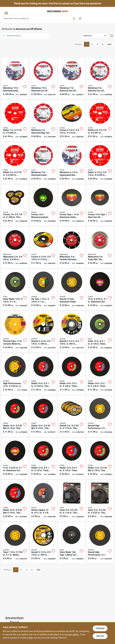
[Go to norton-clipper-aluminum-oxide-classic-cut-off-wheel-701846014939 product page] (43, 501)
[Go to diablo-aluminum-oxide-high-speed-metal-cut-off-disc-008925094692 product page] (43, 416)
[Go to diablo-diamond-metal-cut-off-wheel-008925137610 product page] (15, 163)
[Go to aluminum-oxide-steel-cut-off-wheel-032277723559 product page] (100, 205)
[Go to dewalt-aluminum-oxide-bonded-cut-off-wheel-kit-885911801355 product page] (72, 416)
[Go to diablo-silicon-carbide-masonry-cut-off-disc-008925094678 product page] (15, 416)
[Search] (74, 18)
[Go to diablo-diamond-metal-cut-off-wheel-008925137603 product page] (100, 163)
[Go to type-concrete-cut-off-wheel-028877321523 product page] (43, 290)
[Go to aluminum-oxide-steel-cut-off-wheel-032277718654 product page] (15, 458)
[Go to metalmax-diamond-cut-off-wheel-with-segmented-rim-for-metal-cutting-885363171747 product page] (72, 79)
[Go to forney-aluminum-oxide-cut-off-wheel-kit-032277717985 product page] (15, 205)
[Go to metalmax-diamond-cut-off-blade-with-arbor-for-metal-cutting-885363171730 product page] (100, 79)
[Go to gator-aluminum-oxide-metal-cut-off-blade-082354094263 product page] (72, 501)
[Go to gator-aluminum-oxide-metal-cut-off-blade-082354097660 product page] (100, 332)
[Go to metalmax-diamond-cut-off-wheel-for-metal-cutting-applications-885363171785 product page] (43, 79)
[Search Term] (39, 18)
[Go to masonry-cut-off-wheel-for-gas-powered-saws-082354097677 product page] (15, 290)
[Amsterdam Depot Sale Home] (57, 11)
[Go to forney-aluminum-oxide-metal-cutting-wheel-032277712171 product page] (72, 121)
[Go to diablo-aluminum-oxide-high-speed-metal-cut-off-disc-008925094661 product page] (15, 501)
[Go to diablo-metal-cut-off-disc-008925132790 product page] (43, 374)
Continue (100, 628)
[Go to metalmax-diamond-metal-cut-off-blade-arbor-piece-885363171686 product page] (43, 163)
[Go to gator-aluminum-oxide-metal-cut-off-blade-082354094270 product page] (100, 501)
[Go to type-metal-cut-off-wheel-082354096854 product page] (72, 543)
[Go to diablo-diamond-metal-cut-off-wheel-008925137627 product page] (100, 121)
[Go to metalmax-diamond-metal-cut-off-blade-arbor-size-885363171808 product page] (15, 79)
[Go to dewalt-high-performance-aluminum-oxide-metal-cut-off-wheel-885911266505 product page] (100, 543)
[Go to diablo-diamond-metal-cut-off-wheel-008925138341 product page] (15, 121)
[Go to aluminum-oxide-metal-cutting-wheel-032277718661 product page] (100, 290)
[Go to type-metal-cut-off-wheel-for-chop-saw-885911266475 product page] (15, 543)
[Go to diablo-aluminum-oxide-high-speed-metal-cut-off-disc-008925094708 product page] (100, 374)
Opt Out (100, 636)
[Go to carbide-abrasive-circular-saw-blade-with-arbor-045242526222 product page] (72, 247)
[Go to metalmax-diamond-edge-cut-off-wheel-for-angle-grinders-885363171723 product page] (43, 121)
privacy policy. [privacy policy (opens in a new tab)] (72, 634)
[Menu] (6, 13)
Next (110, 44)
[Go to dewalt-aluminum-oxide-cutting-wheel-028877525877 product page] (43, 332)
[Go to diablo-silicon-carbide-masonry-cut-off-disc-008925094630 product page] (100, 458)
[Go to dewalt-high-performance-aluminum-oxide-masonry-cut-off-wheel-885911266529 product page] (100, 416)
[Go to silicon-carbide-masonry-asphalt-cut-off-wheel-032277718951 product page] (43, 205)
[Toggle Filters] (112, 36)
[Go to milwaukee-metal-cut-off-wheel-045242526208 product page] (15, 247)
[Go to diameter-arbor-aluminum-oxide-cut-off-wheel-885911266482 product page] (72, 290)
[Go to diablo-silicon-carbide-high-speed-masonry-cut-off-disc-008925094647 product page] (43, 458)
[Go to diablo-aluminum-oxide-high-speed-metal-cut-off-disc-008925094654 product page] (72, 458)
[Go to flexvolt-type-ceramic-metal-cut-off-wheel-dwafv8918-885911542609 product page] (15, 332)
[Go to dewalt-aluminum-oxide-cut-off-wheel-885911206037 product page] (72, 332)
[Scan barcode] (80, 18)
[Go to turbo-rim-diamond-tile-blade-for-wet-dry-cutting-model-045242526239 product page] (100, 247)
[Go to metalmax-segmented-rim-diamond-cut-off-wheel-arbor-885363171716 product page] (72, 163)
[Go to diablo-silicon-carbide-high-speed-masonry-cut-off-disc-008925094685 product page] (72, 374)
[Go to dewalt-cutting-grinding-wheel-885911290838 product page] (43, 543)
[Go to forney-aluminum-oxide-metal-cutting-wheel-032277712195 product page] (43, 247)
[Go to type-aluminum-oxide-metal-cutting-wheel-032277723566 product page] (72, 205)
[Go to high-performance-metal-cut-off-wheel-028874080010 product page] (15, 374)
